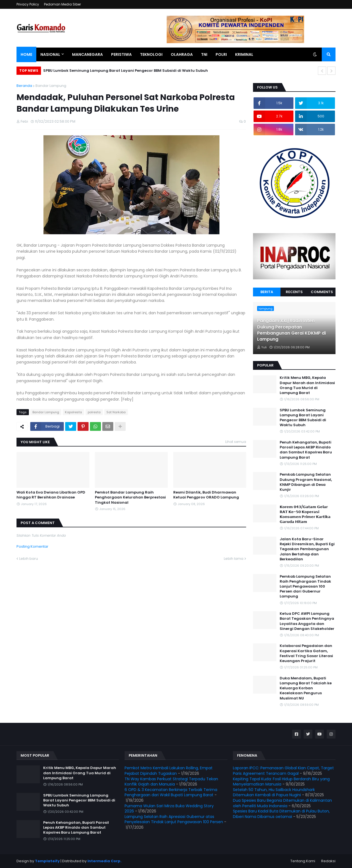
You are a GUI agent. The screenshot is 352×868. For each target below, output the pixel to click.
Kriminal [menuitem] (244, 54)
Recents (294, 292)
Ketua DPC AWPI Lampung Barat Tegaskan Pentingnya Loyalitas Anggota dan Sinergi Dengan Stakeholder (307, 621)
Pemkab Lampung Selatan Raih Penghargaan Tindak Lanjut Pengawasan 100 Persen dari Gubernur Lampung (305, 587)
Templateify (47, 861)
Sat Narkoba (116, 412)
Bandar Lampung (51, 86)
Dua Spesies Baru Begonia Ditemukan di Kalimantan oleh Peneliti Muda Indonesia (282, 803)
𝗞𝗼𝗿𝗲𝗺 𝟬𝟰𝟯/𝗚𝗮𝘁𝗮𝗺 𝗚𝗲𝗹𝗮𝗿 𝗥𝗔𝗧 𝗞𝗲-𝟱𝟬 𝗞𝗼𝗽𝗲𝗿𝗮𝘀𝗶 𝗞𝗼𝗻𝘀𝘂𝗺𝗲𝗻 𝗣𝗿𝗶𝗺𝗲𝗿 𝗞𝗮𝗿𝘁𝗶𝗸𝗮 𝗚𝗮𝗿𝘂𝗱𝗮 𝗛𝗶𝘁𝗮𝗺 (305, 515)
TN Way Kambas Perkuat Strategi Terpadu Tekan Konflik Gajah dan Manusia (171, 782)
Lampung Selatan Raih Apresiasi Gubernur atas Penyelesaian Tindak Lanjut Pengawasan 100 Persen (174, 819)
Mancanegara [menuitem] (87, 54)
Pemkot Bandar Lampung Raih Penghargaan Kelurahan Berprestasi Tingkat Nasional (130, 497)
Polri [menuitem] (221, 54)
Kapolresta (73, 412)
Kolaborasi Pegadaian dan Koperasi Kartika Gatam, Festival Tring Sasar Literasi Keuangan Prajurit (306, 653)
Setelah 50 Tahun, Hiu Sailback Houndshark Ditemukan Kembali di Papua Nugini (274, 792)
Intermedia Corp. (105, 861)
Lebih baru (29, 559)
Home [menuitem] (26, 54)
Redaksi (328, 861)
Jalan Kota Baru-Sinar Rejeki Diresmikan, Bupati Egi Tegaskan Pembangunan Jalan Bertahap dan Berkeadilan (307, 549)
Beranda (24, 86)
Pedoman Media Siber (62, 4)
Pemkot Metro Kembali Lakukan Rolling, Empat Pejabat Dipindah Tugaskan (169, 771)
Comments (322, 292)
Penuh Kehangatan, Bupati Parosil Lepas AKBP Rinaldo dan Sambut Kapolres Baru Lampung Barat (306, 450)
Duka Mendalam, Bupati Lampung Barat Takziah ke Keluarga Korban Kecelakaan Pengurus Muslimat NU (306, 688)
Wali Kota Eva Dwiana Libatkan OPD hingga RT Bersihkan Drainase (51, 495)
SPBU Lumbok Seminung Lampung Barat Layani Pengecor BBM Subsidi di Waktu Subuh (126, 71)
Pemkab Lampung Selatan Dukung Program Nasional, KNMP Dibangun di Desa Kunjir (306, 482)
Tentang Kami (303, 861)
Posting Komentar (32, 546)
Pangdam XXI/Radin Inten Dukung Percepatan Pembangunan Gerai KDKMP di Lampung (291, 330)
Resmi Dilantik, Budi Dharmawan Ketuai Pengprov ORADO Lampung (206, 495)
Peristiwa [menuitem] (121, 54)
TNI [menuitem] (204, 54)
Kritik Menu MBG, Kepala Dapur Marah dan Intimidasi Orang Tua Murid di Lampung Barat (307, 385)
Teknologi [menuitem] (151, 54)
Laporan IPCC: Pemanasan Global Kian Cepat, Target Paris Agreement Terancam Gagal (283, 771)
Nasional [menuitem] (50, 54)
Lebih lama (234, 559)
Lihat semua (236, 442)
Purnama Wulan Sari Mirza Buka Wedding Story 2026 (169, 809)
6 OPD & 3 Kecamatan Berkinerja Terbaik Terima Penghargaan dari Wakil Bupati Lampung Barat (171, 792)
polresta (94, 412)
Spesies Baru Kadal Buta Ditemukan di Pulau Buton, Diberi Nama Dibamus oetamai (281, 814)
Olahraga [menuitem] (182, 54)
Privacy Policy (28, 4)
